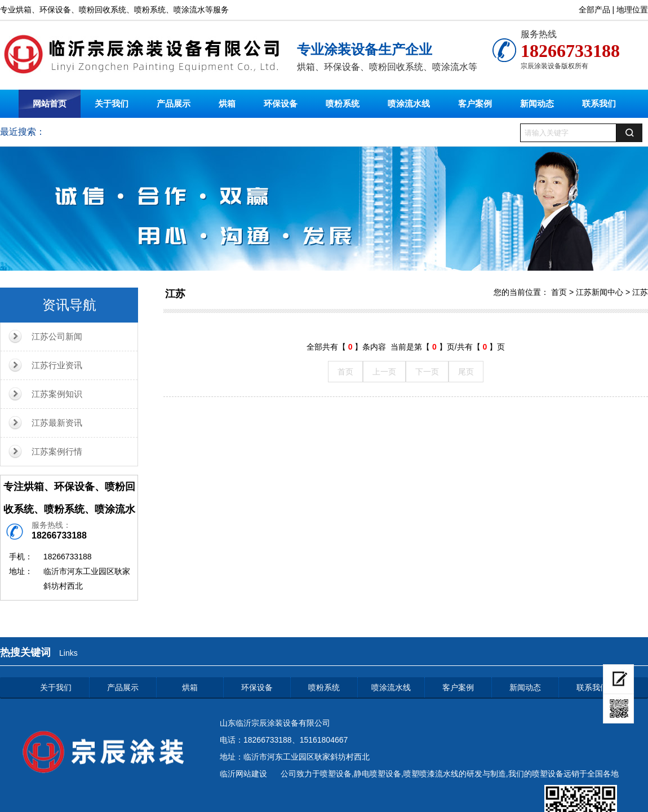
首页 (559, 292)
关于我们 (112, 103)
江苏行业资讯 (57, 365)
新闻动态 (537, 103)
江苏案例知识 (57, 394)
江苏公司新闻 (57, 336)
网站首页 (50, 103)
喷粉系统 (343, 103)
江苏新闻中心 (600, 292)
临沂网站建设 (243, 774)
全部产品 (594, 10)
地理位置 (632, 10)
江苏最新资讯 (57, 423)
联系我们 (599, 103)
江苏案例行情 (57, 451)
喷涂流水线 (409, 103)
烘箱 (227, 103)
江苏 (175, 294)
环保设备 (281, 103)
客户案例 (475, 103)
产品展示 (174, 103)
